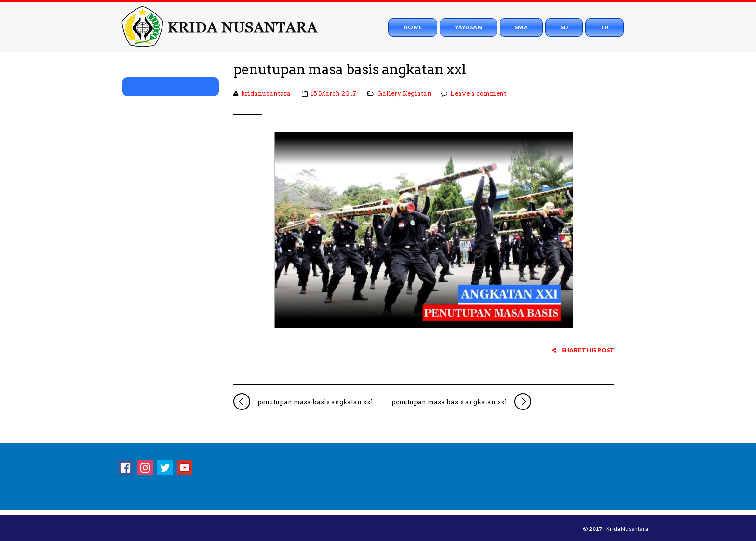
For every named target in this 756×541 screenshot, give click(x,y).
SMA (521, 27)
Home (413, 27)
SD (564, 27)
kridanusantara (266, 94)
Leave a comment (478, 94)
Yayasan (468, 27)
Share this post (583, 350)
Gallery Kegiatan (404, 94)
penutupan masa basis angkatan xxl (350, 70)
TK (605, 27)
